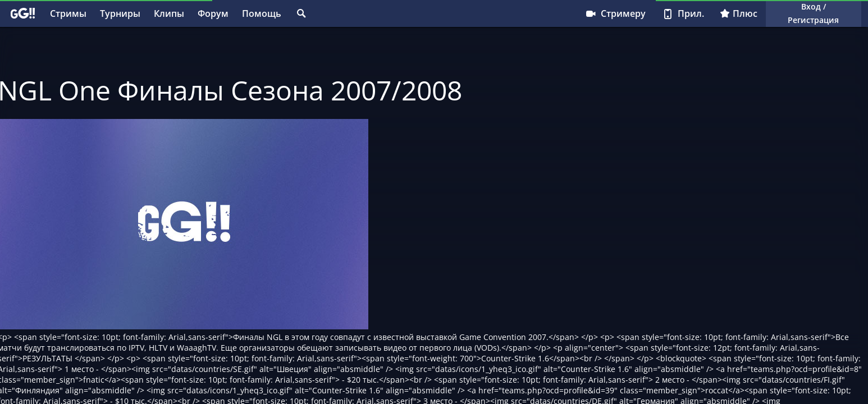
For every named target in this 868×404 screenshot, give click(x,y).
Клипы (169, 13)
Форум (213, 13)
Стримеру (615, 13)
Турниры (120, 13)
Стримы (68, 13)
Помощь (262, 13)
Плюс (739, 13)
